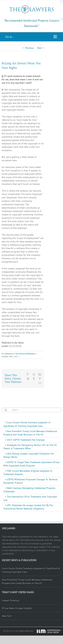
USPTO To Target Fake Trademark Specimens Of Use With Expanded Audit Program (31, 464)
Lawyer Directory (11, 600)
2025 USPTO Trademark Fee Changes (25, 440)
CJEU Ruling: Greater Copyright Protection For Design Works (29, 455)
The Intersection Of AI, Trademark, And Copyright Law (30, 498)
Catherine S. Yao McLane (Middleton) (20, 354)
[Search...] (32, 410)
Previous (29, 48)
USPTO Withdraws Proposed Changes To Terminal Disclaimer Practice (30, 481)
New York (7, 616)
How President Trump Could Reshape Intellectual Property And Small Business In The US (30, 433)
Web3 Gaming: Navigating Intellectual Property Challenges (29, 490)
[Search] (6, 410)
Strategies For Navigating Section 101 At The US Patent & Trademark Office (30, 447)
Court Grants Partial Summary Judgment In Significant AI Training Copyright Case (27, 424)
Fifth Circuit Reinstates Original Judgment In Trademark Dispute (28, 473)
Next (39, 48)
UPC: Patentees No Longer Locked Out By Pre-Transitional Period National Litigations (28, 507)
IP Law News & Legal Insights (17, 608)
